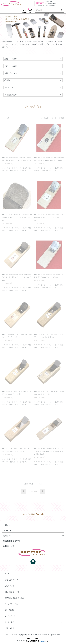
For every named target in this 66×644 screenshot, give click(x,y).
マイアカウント (10, 616)
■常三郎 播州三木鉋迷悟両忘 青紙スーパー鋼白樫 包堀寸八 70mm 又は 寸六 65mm (49, 217)
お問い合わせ (9, 628)
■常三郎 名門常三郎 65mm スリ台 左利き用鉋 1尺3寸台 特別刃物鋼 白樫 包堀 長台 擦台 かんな (49, 451)
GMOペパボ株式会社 (41, 635)
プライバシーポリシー (12, 604)
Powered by (33, 640)
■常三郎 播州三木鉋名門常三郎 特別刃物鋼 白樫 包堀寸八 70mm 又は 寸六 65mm (17, 217)
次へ (43, 491)
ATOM (11, 610)
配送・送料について (12, 580)
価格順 (54, 118)
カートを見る (9, 622)
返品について (9, 586)
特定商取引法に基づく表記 (14, 598)
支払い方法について (12, 592)
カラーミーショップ (11, 635)
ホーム (7, 574)
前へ (23, 491)
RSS (6, 610)
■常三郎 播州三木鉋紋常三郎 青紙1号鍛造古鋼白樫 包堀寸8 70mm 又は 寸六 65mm (17, 277)
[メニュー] (63, 3)
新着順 (61, 118)
